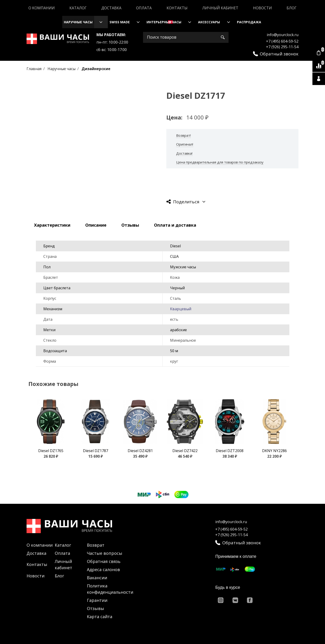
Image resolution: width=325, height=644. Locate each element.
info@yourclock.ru (283, 35)
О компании (42, 8)
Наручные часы (78, 22)
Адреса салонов (103, 569)
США (174, 256)
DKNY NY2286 (274, 451)
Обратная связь (104, 561)
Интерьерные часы (164, 22)
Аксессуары (209, 22)
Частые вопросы (105, 553)
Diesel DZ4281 (140, 451)
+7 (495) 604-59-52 (282, 41)
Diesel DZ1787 (96, 451)
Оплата (144, 8)
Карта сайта (100, 617)
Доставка (111, 8)
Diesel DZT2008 (230, 451)
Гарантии (97, 600)
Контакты (177, 8)
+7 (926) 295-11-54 (282, 47)
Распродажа (249, 22)
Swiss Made (120, 22)
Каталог (78, 8)
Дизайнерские (96, 69)
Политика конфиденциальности (110, 589)
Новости (262, 8)
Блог (292, 8)
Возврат (96, 545)
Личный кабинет (220, 8)
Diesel (175, 246)
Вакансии (97, 578)
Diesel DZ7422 (185, 451)
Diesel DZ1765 (51, 451)
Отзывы (96, 608)
